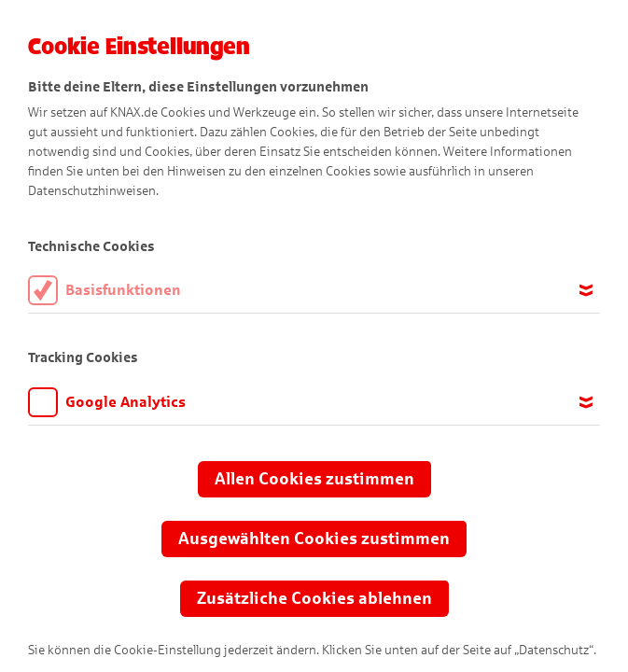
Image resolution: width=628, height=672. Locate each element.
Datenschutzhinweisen (92, 191)
